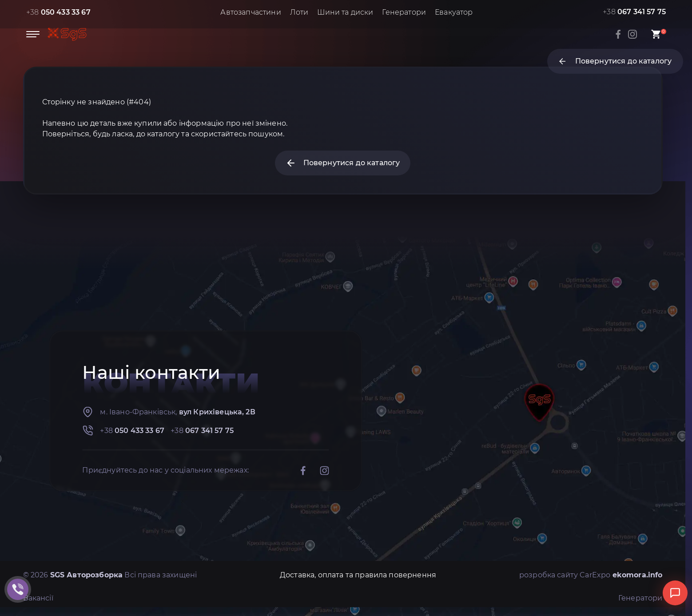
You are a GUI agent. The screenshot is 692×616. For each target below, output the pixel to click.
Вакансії (38, 598)
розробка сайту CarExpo (591, 575)
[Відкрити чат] (675, 593)
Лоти (299, 12)
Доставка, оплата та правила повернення (358, 575)
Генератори (404, 12)
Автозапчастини (251, 12)
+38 (58, 12)
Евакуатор (454, 12)
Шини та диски (345, 12)
